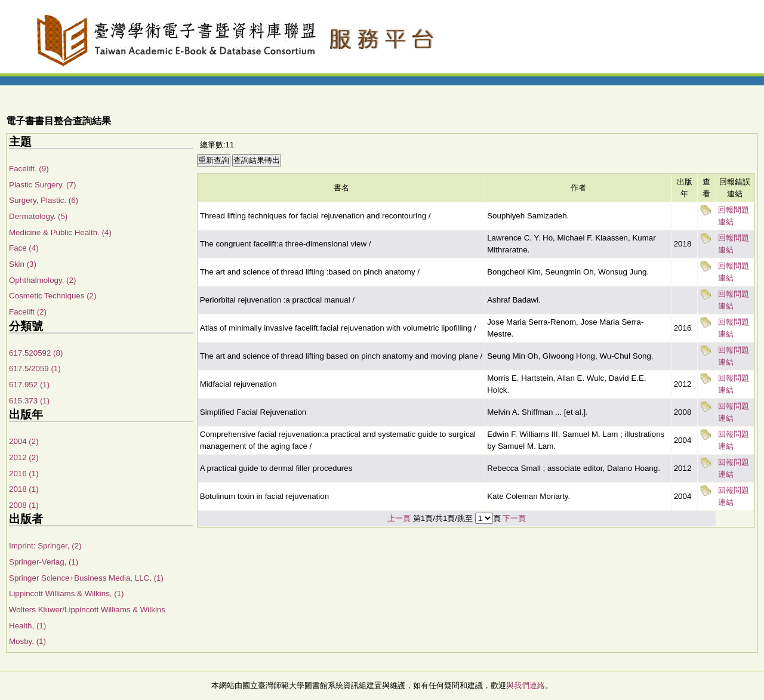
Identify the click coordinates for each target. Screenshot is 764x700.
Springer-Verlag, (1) (44, 562)
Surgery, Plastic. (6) (44, 200)
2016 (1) (24, 474)
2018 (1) (24, 489)
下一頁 (514, 518)
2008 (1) (24, 505)
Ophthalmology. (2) (42, 280)
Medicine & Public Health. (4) (60, 232)
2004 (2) (24, 441)
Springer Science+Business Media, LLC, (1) (86, 578)
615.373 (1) (29, 401)
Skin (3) (23, 264)
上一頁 (399, 518)
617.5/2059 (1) (35, 368)
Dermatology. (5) (38, 216)
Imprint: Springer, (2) (45, 546)
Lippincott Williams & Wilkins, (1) (67, 593)
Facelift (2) (28, 312)
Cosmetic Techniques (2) (53, 296)
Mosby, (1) (27, 641)
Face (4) (24, 248)
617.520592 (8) (36, 353)
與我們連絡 (526, 685)
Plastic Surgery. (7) (42, 185)
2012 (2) (24, 457)
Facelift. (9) (29, 169)
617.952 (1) (29, 385)
